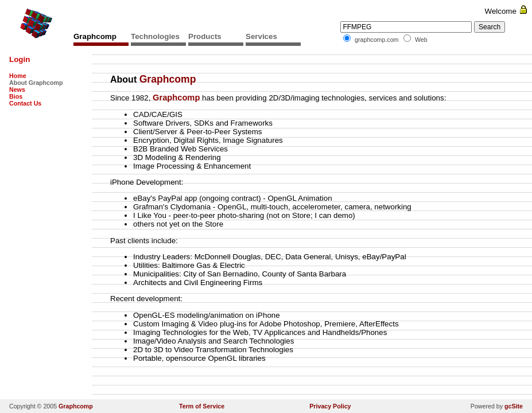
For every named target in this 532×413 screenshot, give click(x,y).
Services (261, 36)
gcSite (514, 406)
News (17, 89)
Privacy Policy (330, 406)
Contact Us (25, 103)
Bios (16, 96)
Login (20, 59)
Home (18, 76)
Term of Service (202, 406)
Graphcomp (76, 406)
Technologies (155, 36)
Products (205, 36)
